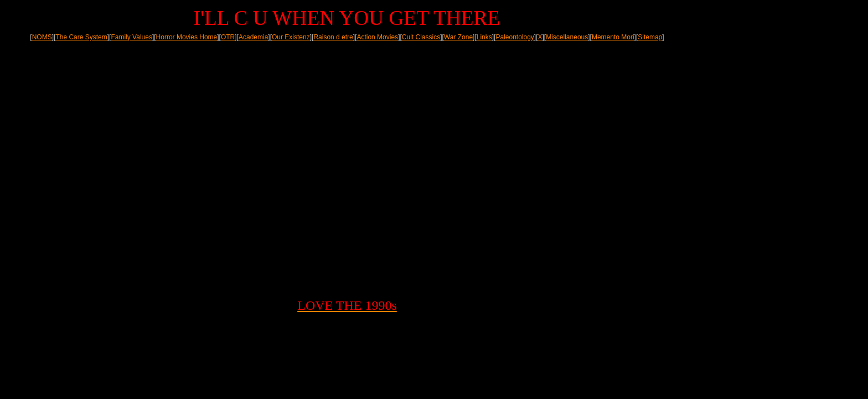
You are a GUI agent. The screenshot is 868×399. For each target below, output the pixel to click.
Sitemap (650, 37)
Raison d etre (333, 37)
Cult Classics (421, 37)
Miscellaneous (567, 37)
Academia (253, 37)
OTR (228, 37)
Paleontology (515, 37)
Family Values (131, 37)
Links (484, 37)
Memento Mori (613, 37)
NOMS (42, 37)
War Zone (458, 37)
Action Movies (377, 37)
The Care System (81, 37)
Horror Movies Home (187, 37)
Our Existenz (291, 37)
